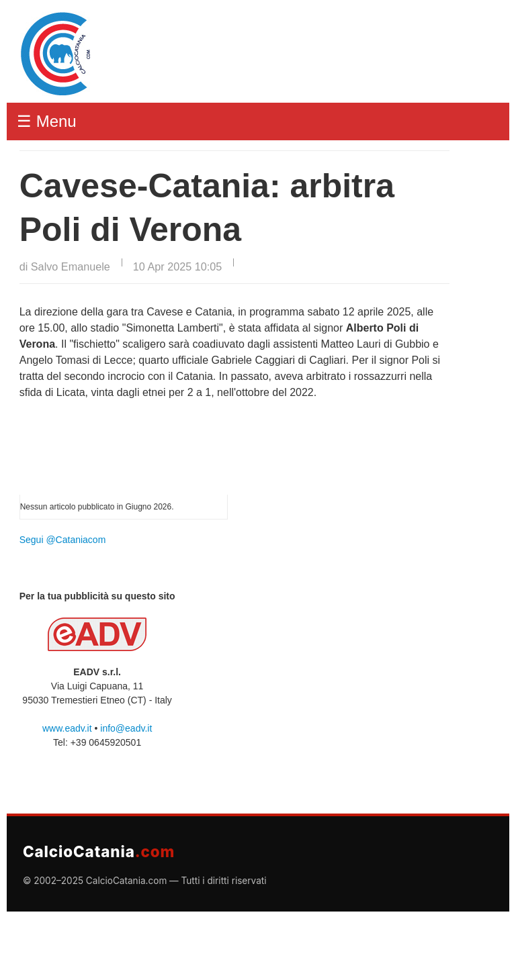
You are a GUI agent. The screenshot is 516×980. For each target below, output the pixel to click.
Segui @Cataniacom (63, 540)
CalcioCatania (99, 851)
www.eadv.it (67, 728)
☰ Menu (47, 121)
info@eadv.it (126, 728)
